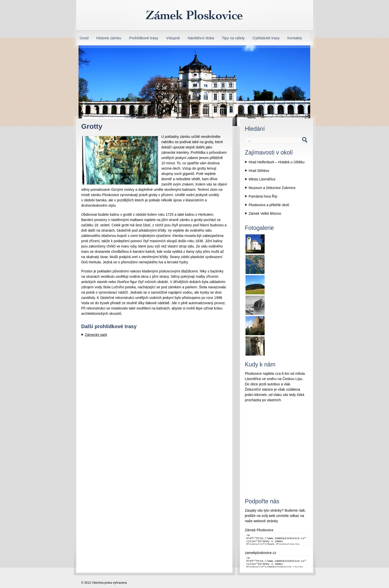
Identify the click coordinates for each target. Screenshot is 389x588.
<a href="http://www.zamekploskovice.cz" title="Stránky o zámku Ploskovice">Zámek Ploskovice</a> (276, 539)
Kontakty (295, 38)
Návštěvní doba (201, 38)
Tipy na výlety (233, 38)
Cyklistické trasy (266, 38)
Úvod (84, 38)
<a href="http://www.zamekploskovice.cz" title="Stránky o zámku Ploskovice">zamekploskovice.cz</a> (276, 562)
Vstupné (173, 38)
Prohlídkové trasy (144, 38)
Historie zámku (109, 38)
